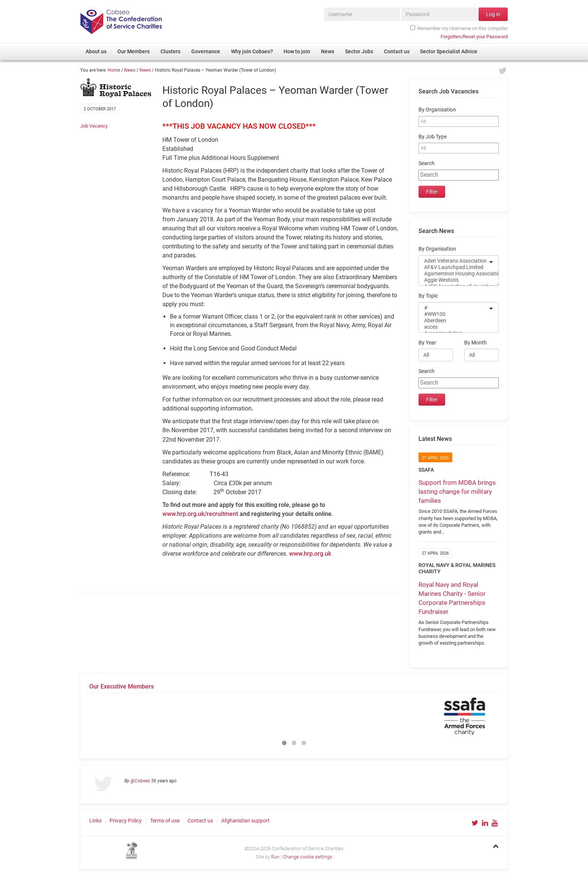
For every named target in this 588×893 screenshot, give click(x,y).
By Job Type (433, 137)
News (130, 70)
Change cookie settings (307, 857)
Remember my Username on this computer (459, 28)
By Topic (428, 296)
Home (114, 70)
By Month (475, 343)
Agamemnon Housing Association (454, 274)
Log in (493, 14)
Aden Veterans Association (454, 261)
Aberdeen (454, 321)
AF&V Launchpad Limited (454, 267)
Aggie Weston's (454, 280)
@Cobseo (140, 781)
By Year (427, 343)
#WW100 (454, 314)
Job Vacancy (94, 126)
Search (427, 163)
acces (454, 327)
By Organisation (437, 110)
